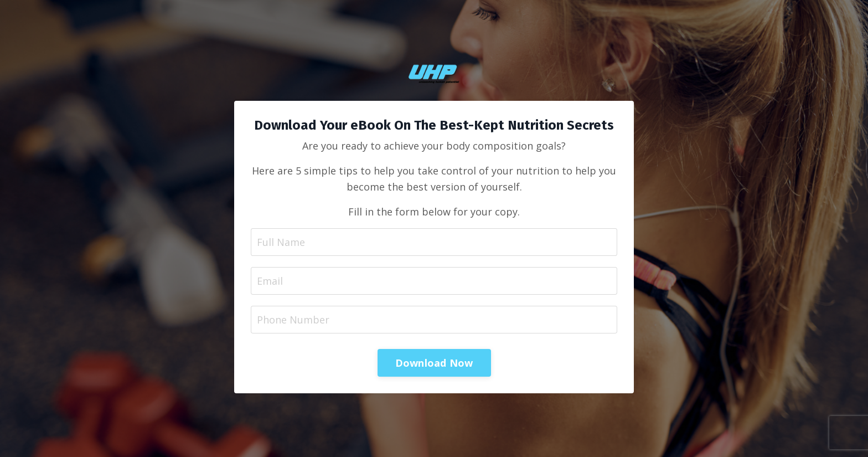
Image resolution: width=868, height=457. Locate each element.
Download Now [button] (434, 363)
